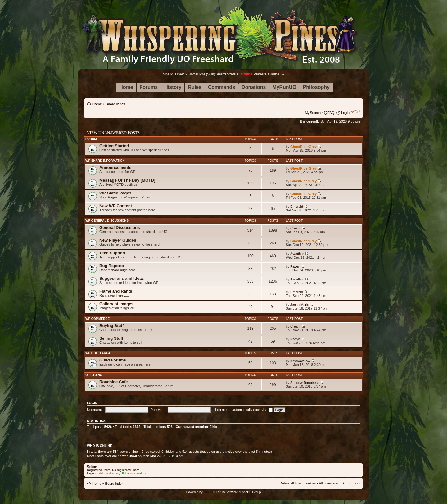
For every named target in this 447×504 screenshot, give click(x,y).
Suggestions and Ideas (122, 278)
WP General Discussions (107, 221)
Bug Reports (112, 266)
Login (345, 113)
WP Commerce (97, 319)
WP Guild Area (98, 353)
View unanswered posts (113, 132)
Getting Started (114, 146)
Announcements (115, 168)
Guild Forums (113, 360)
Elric (213, 427)
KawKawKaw (300, 361)
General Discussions (120, 227)
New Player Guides (118, 240)
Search (315, 113)
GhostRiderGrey (303, 147)
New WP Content (116, 206)
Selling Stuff (111, 338)
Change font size (356, 111)
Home (97, 104)
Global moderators (133, 473)
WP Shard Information (105, 161)
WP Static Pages (115, 193)
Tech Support (112, 253)
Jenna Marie (300, 305)
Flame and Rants (116, 291)
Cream (295, 228)
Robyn (295, 339)
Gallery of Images (116, 304)
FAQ (331, 113)
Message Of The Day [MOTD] (127, 180)
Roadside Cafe (114, 382)
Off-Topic (94, 375)
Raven (295, 266)
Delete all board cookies (298, 483)
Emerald (297, 207)
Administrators (109, 473)
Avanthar (297, 254)
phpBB (208, 492)
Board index (115, 104)
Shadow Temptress (305, 383)
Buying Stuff (111, 326)
